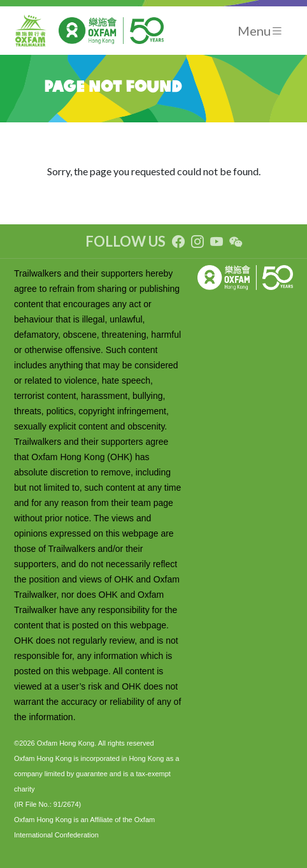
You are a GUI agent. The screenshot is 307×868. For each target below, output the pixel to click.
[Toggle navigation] (261, 31)
